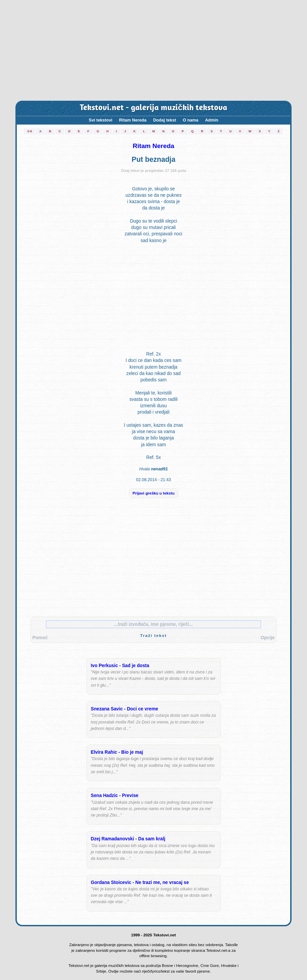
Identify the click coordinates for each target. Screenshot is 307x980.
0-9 (30, 131)
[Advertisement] (153, 50)
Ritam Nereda (133, 120)
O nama (191, 120)
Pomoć (40, 638)
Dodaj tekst (164, 120)
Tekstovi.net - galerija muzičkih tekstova (153, 108)
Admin (212, 120)
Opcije (267, 638)
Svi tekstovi (101, 120)
